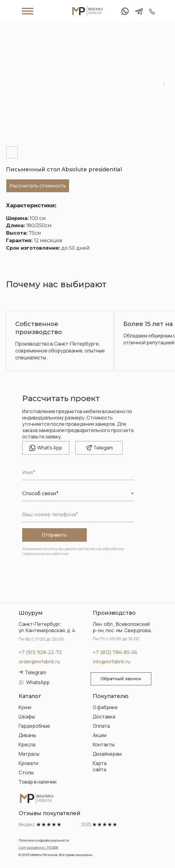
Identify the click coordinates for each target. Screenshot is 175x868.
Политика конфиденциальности (44, 840)
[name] (78, 473)
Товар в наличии (38, 782)
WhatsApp (38, 682)
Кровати (28, 763)
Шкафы (27, 717)
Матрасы (29, 754)
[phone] (78, 515)
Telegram (36, 672)
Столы (26, 772)
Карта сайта (100, 766)
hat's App (50, 448)
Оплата (101, 726)
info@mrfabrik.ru (112, 662)
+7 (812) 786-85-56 (115, 652)
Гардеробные (34, 726)
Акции (100, 735)
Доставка (104, 717)
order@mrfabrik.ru (39, 662)
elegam (103, 448)
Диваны (27, 735)
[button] (121, 679)
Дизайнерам (107, 754)
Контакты (104, 745)
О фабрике (105, 707)
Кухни (25, 707)
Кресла (27, 745)
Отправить (54, 535)
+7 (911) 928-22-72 (40, 652)
